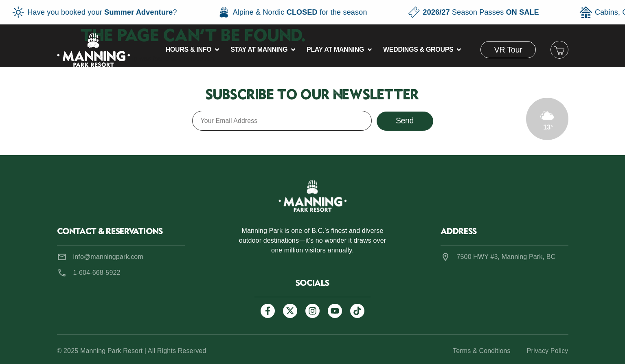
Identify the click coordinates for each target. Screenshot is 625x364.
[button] (193, 50)
